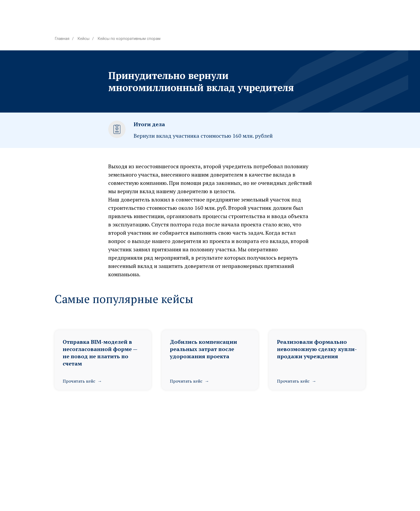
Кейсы (83, 39)
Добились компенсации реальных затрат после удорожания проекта (203, 349)
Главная (62, 39)
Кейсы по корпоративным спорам (129, 39)
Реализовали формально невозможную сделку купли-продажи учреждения (317, 349)
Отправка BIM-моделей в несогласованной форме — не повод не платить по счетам (100, 353)
